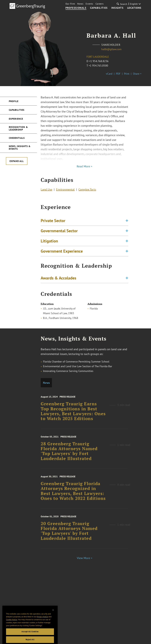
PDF (118, 74)
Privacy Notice (42, 622)
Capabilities (99, 8)
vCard (109, 74)
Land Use (46, 190)
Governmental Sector (59, 234)
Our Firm (70, 4)
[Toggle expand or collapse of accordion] (127, 223)
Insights (117, 8)
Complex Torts (87, 190)
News (80, 4)
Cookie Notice (12, 625)
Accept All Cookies (30, 637)
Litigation (49, 244)
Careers (100, 4)
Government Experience (62, 254)
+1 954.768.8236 (99, 61)
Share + (137, 74)
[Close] (53, 615)
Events (89, 4)
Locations (134, 8)
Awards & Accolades (58, 279)
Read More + (84, 166)
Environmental (65, 190)
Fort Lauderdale (98, 57)
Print (127, 74)
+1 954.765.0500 (98, 66)
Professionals (76, 8)
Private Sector (53, 223)
